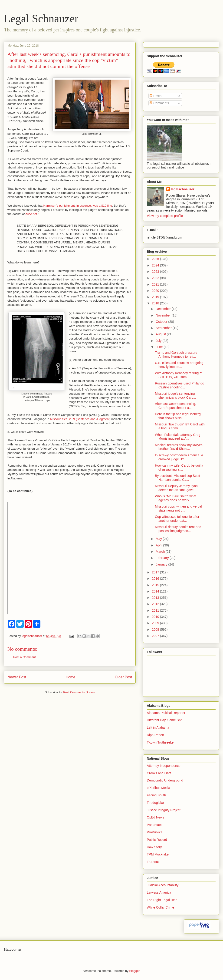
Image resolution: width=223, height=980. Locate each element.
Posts (156, 96)
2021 (156, 284)
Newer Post (17, 677)
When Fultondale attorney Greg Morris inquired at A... (178, 437)
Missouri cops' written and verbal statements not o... (179, 508)
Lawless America (159, 892)
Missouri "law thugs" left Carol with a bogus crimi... (180, 426)
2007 (156, 636)
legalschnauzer (183, 189)
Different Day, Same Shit (165, 720)
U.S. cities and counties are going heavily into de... (179, 365)
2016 (156, 579)
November (164, 315)
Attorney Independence (164, 766)
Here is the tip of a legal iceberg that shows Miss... (178, 416)
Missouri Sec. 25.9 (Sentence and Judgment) (80, 419)
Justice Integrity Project (164, 810)
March (161, 552)
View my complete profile (165, 216)
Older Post (123, 677)
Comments (159, 103)
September (164, 328)
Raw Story (154, 847)
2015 (156, 585)
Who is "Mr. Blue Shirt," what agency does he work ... (176, 498)
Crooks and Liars (159, 773)
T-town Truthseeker (161, 742)
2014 (156, 591)
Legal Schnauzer (41, 19)
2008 (156, 630)
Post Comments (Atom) (79, 692)
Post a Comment (25, 657)
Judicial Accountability (163, 885)
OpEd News (156, 817)
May (159, 539)
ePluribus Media (158, 788)
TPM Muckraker (158, 854)
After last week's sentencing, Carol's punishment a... (175, 406)
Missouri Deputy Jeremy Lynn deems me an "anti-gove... (176, 488)
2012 (156, 604)
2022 (156, 278)
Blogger (134, 971)
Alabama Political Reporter (166, 713)
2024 (156, 265)
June (160, 347)
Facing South (156, 795)
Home (71, 677)
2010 (156, 617)
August (161, 334)
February (163, 558)
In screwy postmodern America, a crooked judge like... (179, 457)
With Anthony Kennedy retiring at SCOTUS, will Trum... (179, 375)
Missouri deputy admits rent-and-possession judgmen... (179, 529)
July (159, 341)
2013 (156, 598)
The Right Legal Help (162, 900)
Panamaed (155, 825)
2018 (156, 303)
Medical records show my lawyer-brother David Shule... (179, 447)
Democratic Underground (165, 780)
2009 (156, 623)
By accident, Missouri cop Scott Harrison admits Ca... (178, 478)
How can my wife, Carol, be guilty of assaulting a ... (179, 467)
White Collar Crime (160, 907)
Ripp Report (156, 735)
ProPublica (155, 832)
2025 (156, 259)
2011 (156, 610)
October (162, 322)
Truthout (153, 862)
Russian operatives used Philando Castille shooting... (180, 385)
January (162, 564)
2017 (156, 572)
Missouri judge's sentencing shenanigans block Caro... (175, 396)
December (164, 309)
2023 (156, 272)
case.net (31, 214)
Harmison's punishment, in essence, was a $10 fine (78, 206)
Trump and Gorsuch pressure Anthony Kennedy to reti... (176, 355)
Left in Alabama (158, 727)
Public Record (157, 840)
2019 (156, 297)
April (159, 545)
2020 (156, 291)
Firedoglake (155, 803)
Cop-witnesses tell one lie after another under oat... (177, 519)
